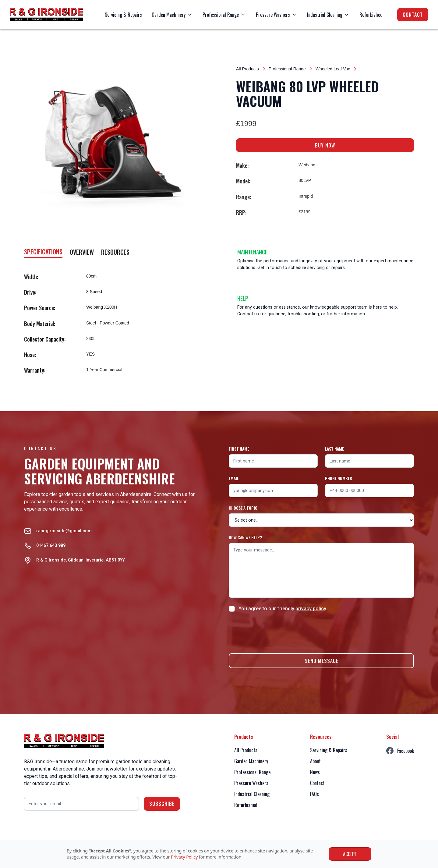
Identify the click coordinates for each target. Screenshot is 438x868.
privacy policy (311, 609)
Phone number (339, 478)
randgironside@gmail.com (64, 531)
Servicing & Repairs (123, 15)
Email (234, 478)
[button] (172, 15)
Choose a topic (243, 508)
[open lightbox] (113, 143)
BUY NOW (325, 145)
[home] (46, 15)
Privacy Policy (184, 857)
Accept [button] (350, 854)
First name (239, 449)
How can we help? (245, 537)
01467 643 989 (51, 546)
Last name (334, 449)
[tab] (43, 252)
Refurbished (371, 15)
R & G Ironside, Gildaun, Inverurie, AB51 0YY (81, 560)
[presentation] (275, 632)
